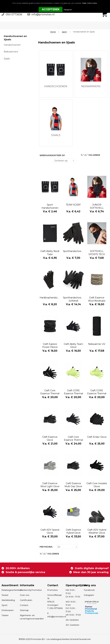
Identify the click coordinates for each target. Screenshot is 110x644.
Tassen (5, 615)
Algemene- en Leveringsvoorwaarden (32, 617)
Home (53, 32)
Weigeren (68, 10)
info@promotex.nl (43, 14)
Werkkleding (8, 600)
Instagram (89, 595)
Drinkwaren (8, 610)
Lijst (41, 167)
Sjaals (7, 59)
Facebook (89, 590)
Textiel (5, 595)
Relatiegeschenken (9, 590)
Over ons (25, 595)
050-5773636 (14, 14)
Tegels (41, 161)
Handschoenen (12, 45)
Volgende (94, 155)
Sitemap (24, 610)
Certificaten (26, 600)
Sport (64, 32)
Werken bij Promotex (31, 590)
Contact (24, 605)
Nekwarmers (11, 52)
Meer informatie (89, 3)
